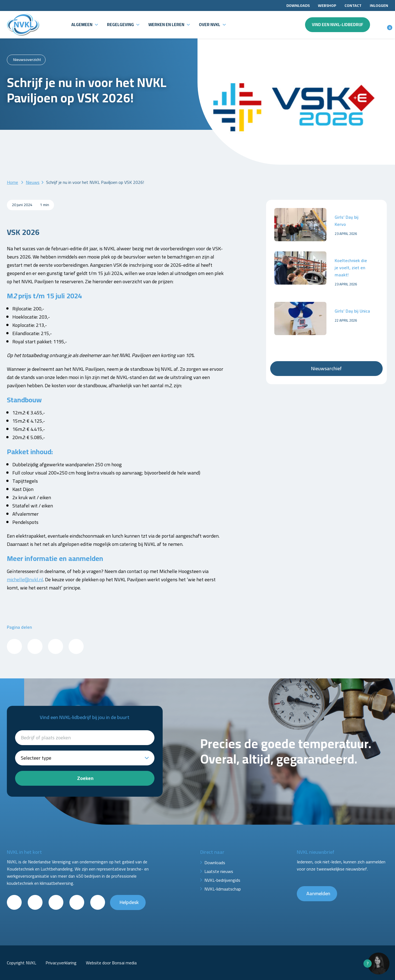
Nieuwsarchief (326, 368)
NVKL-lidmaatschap (223, 889)
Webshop (327, 5)
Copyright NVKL (22, 963)
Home (12, 182)
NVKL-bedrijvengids (222, 880)
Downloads (298, 5)
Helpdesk (129, 902)
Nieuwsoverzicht (27, 60)
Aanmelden (318, 893)
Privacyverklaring (61, 963)
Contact (353, 5)
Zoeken (85, 778)
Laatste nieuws (219, 871)
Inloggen (379, 5)
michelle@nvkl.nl (25, 579)
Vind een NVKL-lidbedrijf (338, 25)
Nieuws (33, 182)
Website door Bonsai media (111, 963)
